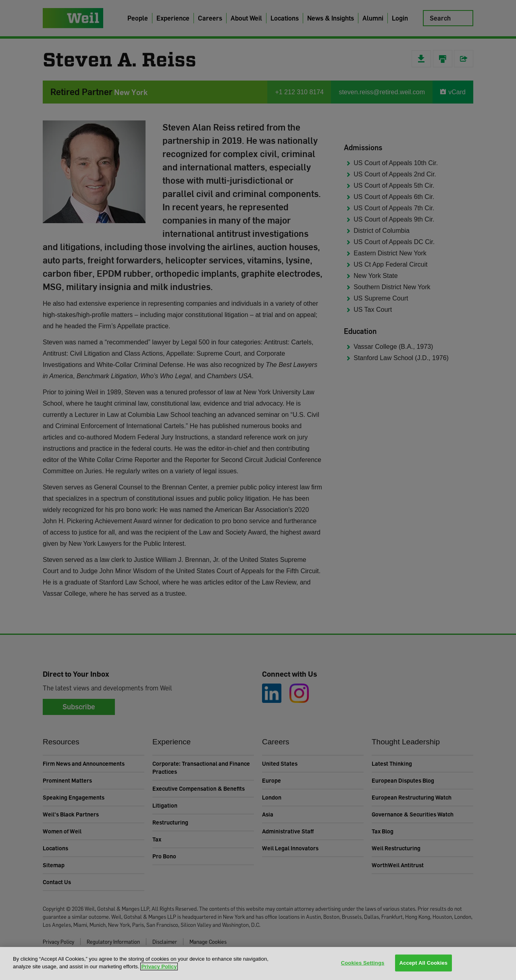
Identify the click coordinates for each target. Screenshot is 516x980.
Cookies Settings (363, 963)
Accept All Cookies (424, 963)
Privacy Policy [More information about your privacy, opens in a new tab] (159, 967)
